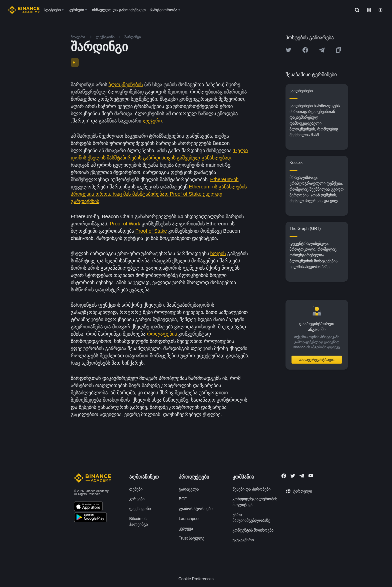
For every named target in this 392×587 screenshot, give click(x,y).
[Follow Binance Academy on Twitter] (293, 476)
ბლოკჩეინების (126, 84)
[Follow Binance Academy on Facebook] (284, 476)
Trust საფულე (191, 538)
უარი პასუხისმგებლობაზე (251, 518)
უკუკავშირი (243, 540)
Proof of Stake (151, 231)
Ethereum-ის (224, 179)
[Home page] (24, 10)
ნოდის (218, 253)
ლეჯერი (152, 121)
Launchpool (189, 519)
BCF (183, 499)
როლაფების (162, 334)
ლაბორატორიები (196, 509)
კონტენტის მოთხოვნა (253, 530)
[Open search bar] (355, 10)
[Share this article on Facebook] (305, 50)
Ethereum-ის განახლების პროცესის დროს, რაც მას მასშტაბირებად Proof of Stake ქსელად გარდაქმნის (159, 194)
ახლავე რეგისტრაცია (317, 360)
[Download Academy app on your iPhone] (88, 507)
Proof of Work (125, 224)
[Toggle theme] (380, 10)
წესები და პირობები (251, 489)
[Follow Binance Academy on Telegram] (302, 476)
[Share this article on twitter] (288, 50)
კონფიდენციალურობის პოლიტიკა (255, 502)
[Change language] (369, 10)
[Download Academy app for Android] (90, 518)
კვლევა (186, 528)
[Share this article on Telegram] (322, 50)
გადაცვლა (189, 489)
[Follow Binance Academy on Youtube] (311, 476)
